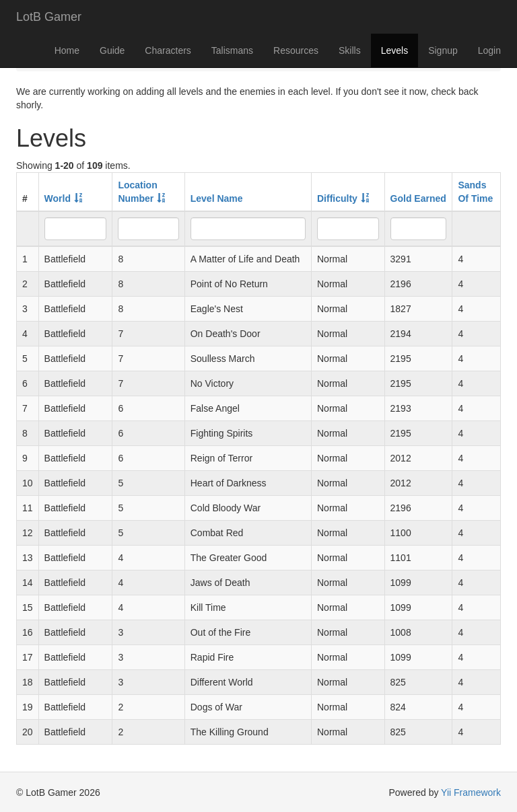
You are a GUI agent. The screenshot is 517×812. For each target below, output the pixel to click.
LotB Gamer (49, 17)
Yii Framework (471, 792)
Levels (394, 50)
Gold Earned (418, 198)
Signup (443, 50)
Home (67, 50)
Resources (296, 50)
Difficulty (337, 198)
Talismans (232, 50)
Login (489, 50)
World (58, 198)
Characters (168, 50)
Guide (112, 50)
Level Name (217, 198)
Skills (350, 50)
